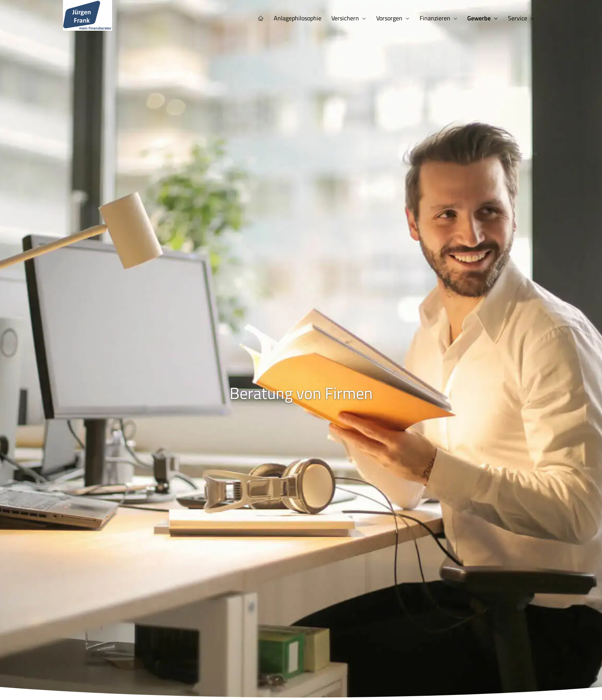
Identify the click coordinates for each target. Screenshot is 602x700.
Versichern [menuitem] (350, 18)
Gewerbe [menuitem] (480, 18)
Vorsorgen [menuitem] (393, 18)
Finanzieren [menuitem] (437, 18)
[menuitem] (267, 18)
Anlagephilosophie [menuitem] (303, 18)
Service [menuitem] (518, 18)
